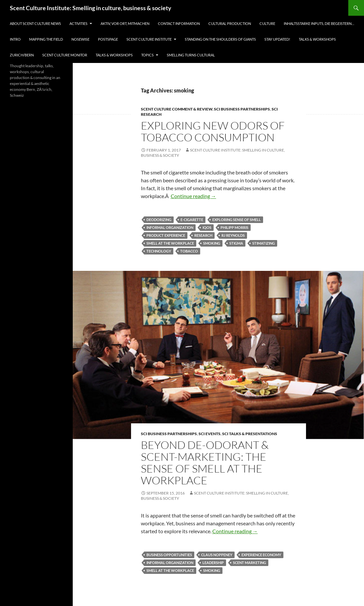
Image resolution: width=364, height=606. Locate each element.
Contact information (179, 23)
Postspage (108, 39)
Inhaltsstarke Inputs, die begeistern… (319, 23)
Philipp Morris (234, 227)
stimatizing (264, 243)
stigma (236, 243)
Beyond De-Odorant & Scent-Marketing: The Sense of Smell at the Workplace (205, 463)
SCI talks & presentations (250, 434)
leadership (213, 563)
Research (203, 235)
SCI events (210, 434)
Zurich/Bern (22, 55)
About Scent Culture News (35, 23)
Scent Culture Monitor (65, 55)
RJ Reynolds (233, 235)
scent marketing (249, 563)
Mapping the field (46, 39)
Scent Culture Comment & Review (177, 109)
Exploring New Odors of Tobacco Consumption (213, 131)
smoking (212, 243)
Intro (15, 39)
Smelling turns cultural (191, 55)
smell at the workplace (170, 243)
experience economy (261, 555)
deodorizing (159, 220)
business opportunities (169, 555)
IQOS (207, 227)
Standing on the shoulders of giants (220, 39)
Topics (147, 55)
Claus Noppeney (217, 555)
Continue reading (193, 196)
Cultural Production (230, 23)
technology (159, 251)
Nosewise (80, 39)
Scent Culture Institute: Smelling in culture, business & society (91, 8)
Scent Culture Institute (149, 39)
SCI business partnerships (242, 109)
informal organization (170, 227)
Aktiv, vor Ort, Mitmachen (125, 23)
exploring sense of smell (237, 220)
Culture (267, 23)
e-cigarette (192, 220)
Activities (78, 23)
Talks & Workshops (317, 39)
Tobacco (189, 251)
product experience (166, 235)
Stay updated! (277, 39)
